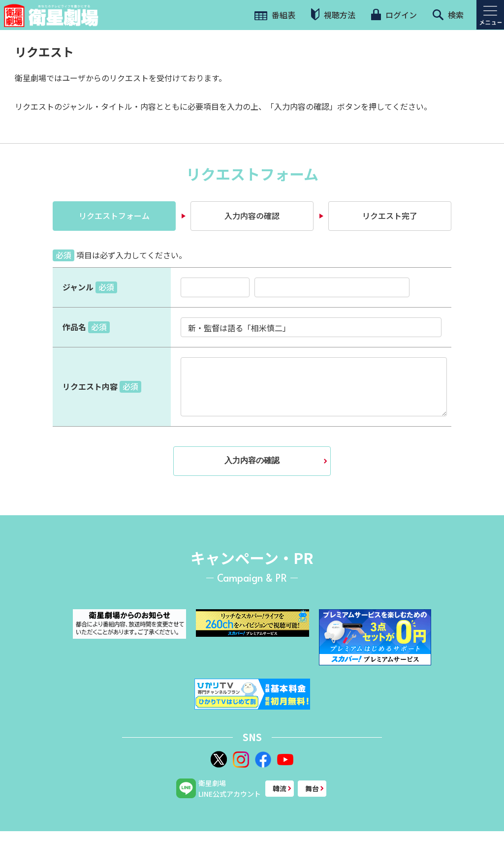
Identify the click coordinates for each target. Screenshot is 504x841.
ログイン (394, 15)
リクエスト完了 (390, 216)
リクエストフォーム (114, 216)
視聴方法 (333, 15)
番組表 (275, 15)
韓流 (280, 788)
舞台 (312, 788)
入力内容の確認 (252, 216)
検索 (448, 15)
